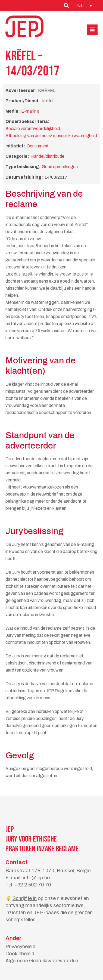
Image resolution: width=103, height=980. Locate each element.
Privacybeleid (20, 947)
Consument (38, 146)
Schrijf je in (25, 898)
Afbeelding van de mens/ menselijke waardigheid (51, 136)
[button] (92, 30)
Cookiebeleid (20, 954)
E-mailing (30, 111)
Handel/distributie (47, 156)
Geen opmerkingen (60, 167)
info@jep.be (36, 878)
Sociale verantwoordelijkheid (33, 129)
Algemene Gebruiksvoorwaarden (42, 961)
